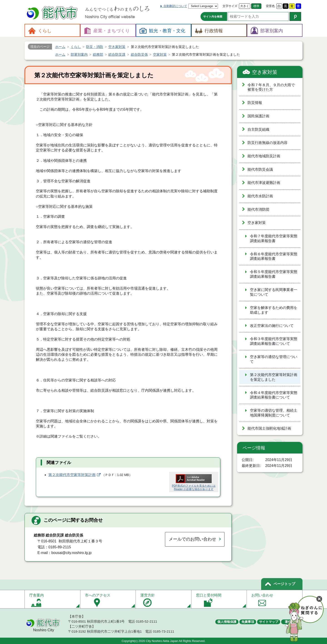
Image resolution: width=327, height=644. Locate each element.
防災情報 (255, 103)
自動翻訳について (175, 6)
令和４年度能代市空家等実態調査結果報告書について (274, 395)
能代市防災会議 (260, 169)
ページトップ (284, 584)
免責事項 (248, 622)
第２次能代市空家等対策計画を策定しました (274, 377)
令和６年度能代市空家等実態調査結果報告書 (274, 256)
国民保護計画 (258, 116)
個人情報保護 (227, 622)
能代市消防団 (258, 209)
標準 (256, 6)
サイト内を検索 (213, 17)
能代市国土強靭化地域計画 (269, 428)
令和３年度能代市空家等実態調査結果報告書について (274, 341)
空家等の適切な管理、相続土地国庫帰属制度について (274, 413)
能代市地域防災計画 (264, 156)
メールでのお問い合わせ (192, 539)
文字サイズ (230, 6)
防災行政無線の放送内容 (268, 143)
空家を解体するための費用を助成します (274, 310)
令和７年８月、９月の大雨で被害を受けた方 (271, 87)
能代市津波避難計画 (264, 183)
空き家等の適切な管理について (274, 359)
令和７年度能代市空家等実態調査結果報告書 (274, 238)
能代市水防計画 (260, 196)
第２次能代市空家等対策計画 (72, 475)
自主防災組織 (258, 129)
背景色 (270, 6)
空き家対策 (265, 72)
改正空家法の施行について (272, 326)
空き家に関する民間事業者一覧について (274, 292)
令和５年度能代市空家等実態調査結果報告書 (274, 274)
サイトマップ (269, 622)
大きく (245, 6)
